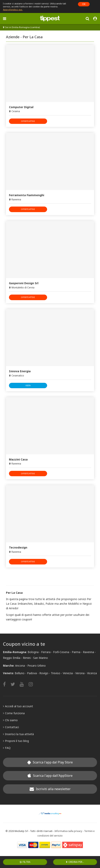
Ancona (20, 666)
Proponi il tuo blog (16, 741)
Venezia (68, 673)
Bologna (33, 652)
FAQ (7, 748)
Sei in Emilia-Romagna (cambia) (21, 27)
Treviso (56, 673)
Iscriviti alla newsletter (50, 789)
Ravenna (88, 652)
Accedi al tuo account (18, 706)
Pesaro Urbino (37, 666)
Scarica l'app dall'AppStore (50, 776)
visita (28, 386)
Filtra (25, 862)
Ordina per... (75, 862)
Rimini (27, 658)
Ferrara (46, 652)
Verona (80, 673)
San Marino (41, 658)
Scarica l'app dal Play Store (50, 762)
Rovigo (44, 673)
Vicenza (92, 673)
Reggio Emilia (12, 658)
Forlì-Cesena (61, 652)
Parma (76, 652)
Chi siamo (10, 720)
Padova (32, 673)
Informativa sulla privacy (68, 831)
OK (84, 4)
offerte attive (28, 121)
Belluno (20, 673)
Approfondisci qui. (13, 9)
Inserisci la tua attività (18, 734)
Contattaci (11, 727)
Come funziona (14, 713)
